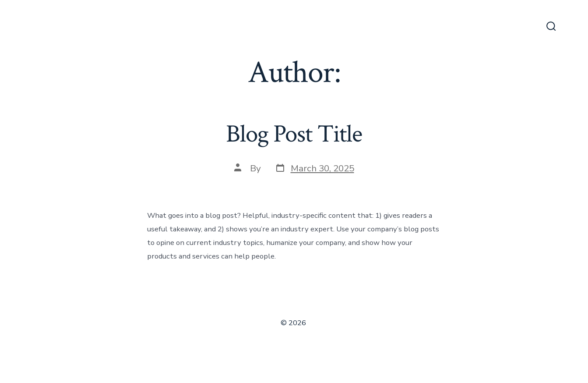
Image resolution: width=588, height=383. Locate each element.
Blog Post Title (294, 134)
